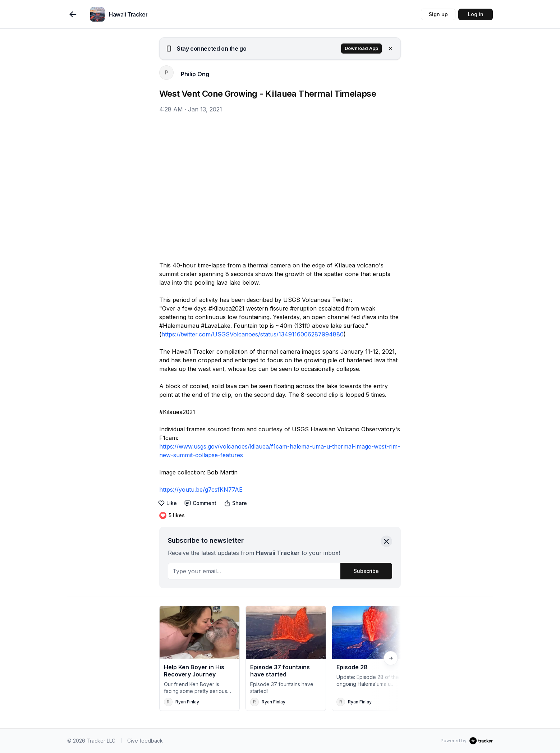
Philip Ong (195, 74)
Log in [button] (476, 14)
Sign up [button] (438, 14)
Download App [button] (361, 48)
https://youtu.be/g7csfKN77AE (201, 490)
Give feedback (145, 741)
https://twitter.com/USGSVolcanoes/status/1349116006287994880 (253, 334)
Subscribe (366, 571)
